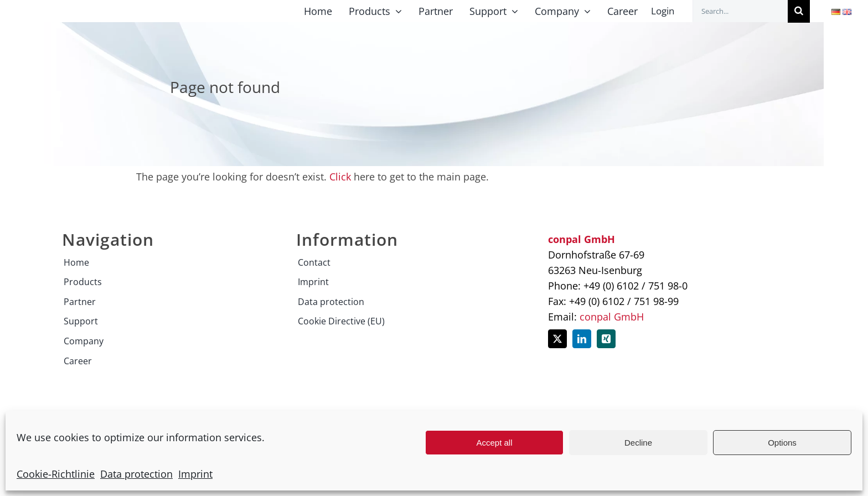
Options (782, 443)
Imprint (195, 474)
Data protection (136, 474)
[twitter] (557, 339)
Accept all (494, 443)
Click (340, 177)
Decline (638, 443)
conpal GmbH (612, 317)
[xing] (606, 339)
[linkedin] (582, 339)
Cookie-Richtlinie (56, 474)
